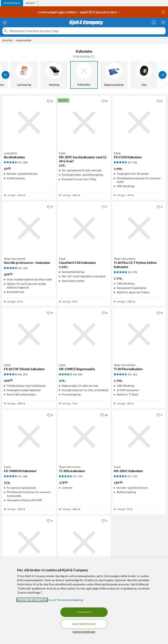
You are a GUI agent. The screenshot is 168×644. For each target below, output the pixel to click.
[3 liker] (50, 313)
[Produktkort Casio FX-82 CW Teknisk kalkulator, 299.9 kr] (29, 334)
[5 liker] (160, 415)
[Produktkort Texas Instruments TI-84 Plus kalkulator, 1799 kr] (139, 334)
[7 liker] (105, 207)
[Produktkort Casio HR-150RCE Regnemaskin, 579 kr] (84, 334)
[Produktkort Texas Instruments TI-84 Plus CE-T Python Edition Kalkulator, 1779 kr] (139, 228)
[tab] (12, 3)
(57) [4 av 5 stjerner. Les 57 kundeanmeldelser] (25, 374)
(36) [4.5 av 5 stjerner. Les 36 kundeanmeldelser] (25, 162)
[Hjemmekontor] (77, 75)
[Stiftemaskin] (107, 75)
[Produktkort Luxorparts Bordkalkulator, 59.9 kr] (29, 123)
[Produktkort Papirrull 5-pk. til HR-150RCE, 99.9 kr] (29, 542)
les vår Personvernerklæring (66, 600)
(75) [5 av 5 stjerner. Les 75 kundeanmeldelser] (135, 272)
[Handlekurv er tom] (163, 22)
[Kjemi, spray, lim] (137, 75)
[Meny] (5, 23)
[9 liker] (50, 207)
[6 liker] (160, 101)
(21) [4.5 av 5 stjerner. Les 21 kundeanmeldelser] (135, 374)
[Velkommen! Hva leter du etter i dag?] (87, 31)
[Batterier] (17, 75)
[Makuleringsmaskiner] (47, 75)
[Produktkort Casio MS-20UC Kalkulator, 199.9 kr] (139, 437)
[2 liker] (50, 521)
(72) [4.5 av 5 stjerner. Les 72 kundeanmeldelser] (135, 476)
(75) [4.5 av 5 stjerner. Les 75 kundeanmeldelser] (80, 476)
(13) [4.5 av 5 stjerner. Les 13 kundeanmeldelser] (25, 268)
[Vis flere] (162, 75)
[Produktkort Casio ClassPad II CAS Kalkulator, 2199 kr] (84, 228)
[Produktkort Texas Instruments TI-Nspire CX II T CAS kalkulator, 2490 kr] (84, 542)
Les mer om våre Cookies (32, 600)
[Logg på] (154, 22)
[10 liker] (104, 415)
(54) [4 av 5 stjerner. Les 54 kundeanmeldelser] (80, 374)
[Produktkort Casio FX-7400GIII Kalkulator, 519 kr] (29, 437)
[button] (93, 56)
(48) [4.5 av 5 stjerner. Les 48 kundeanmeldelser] (25, 476)
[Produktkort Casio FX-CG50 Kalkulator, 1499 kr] (139, 123)
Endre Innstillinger (84, 632)
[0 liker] (50, 101)
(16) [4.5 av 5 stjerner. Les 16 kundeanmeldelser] (135, 162)
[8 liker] (160, 313)
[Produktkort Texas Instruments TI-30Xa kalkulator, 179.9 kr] (84, 437)
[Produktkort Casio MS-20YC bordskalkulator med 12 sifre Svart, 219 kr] (84, 123)
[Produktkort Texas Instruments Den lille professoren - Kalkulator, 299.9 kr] (29, 228)
